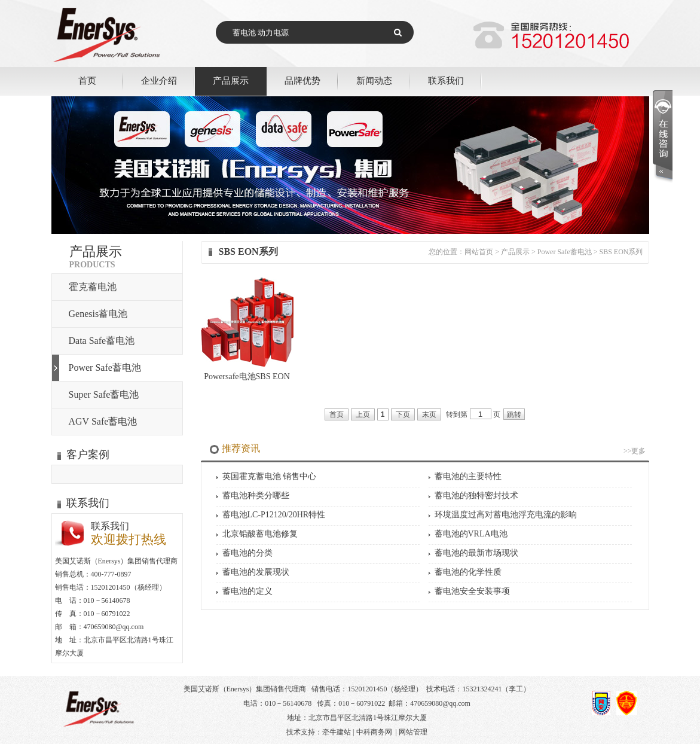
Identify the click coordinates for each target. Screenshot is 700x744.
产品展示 (231, 80)
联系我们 (446, 80)
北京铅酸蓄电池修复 (260, 534)
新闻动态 (374, 80)
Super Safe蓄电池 (104, 394)
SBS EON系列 (621, 252)
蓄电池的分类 (247, 553)
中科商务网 (374, 732)
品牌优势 (302, 80)
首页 (87, 80)
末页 (429, 414)
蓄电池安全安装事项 (472, 591)
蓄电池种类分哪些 (256, 496)
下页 (403, 414)
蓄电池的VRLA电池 (471, 534)
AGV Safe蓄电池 (103, 421)
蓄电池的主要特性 (468, 476)
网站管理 (413, 732)
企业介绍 (159, 80)
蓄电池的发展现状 (256, 572)
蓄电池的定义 (247, 591)
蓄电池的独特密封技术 (476, 496)
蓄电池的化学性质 (468, 572)
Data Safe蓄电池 (102, 341)
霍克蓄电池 (93, 287)
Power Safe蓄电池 (105, 368)
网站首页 (479, 252)
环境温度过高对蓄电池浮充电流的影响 (506, 515)
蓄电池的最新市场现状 (476, 553)
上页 (363, 414)
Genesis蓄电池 (98, 314)
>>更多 (635, 451)
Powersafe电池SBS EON (247, 376)
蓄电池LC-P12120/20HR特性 (274, 515)
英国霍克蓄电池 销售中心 (270, 476)
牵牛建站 (337, 732)
